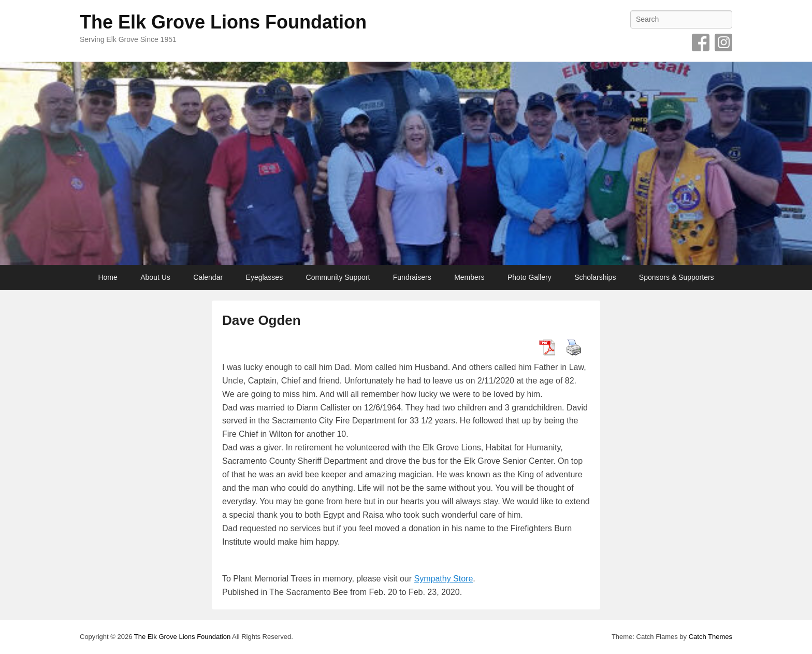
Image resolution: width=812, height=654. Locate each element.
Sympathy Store (444, 579)
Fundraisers (412, 277)
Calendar (208, 277)
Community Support (338, 277)
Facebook (701, 42)
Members (469, 277)
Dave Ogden (262, 320)
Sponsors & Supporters (677, 277)
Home (107, 277)
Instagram (723, 42)
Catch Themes (711, 637)
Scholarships (595, 277)
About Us (155, 277)
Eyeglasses (265, 277)
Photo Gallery (530, 277)
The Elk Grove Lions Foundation (223, 22)
